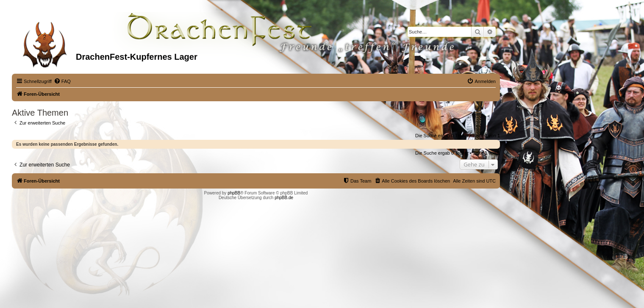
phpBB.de (284, 198)
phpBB (234, 193)
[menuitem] (62, 81)
